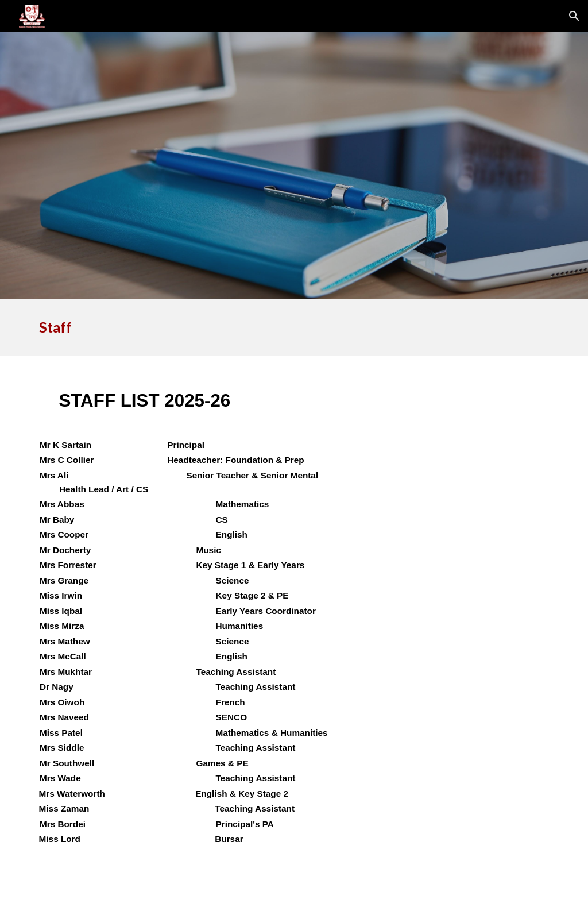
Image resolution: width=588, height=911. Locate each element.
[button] (574, 16)
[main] (250, 327)
